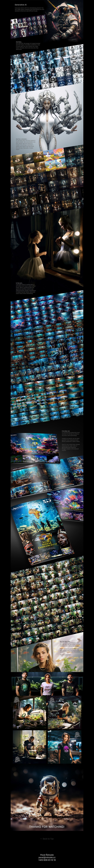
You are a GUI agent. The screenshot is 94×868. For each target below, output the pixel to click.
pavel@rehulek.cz (47, 858)
